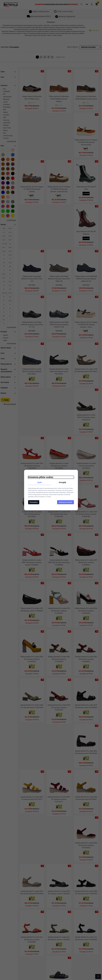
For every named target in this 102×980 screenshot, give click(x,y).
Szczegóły (63, 482)
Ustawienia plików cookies (41, 477)
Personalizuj (34, 502)
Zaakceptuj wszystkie (65, 502)
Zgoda (40, 482)
